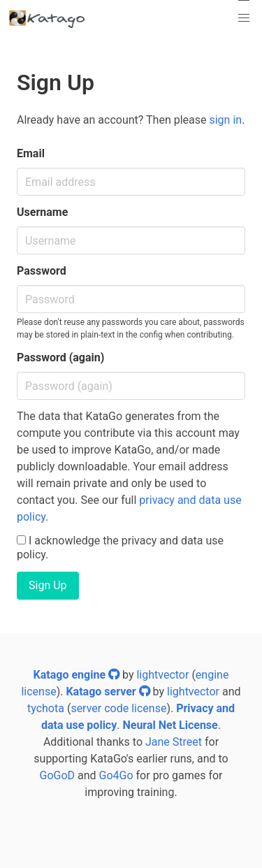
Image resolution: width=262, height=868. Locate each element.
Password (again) (60, 357)
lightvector (162, 675)
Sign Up (48, 585)
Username (42, 212)
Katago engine (77, 675)
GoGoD (57, 775)
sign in (225, 120)
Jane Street (174, 742)
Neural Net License (170, 725)
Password (42, 271)
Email (31, 153)
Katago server (108, 692)
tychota (46, 708)
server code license (118, 708)
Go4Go (116, 775)
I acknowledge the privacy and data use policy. (120, 548)
